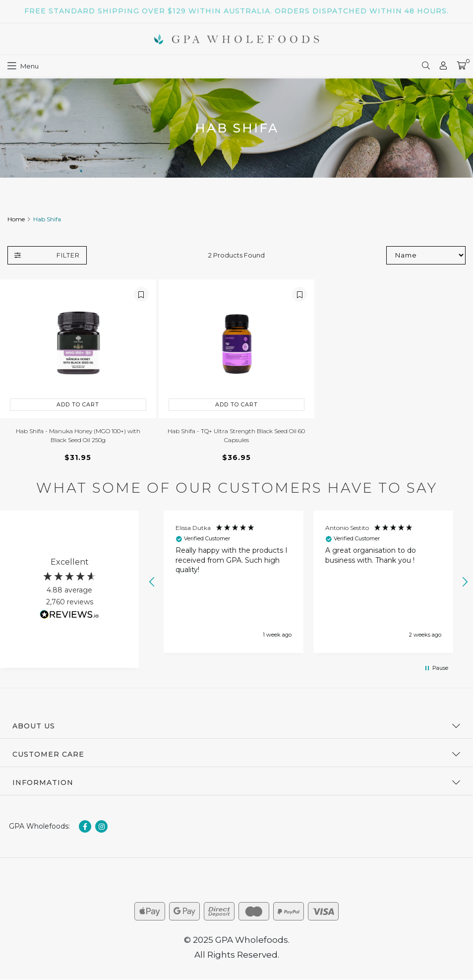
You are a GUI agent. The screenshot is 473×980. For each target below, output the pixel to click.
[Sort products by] (426, 255)
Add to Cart (78, 404)
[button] (152, 582)
